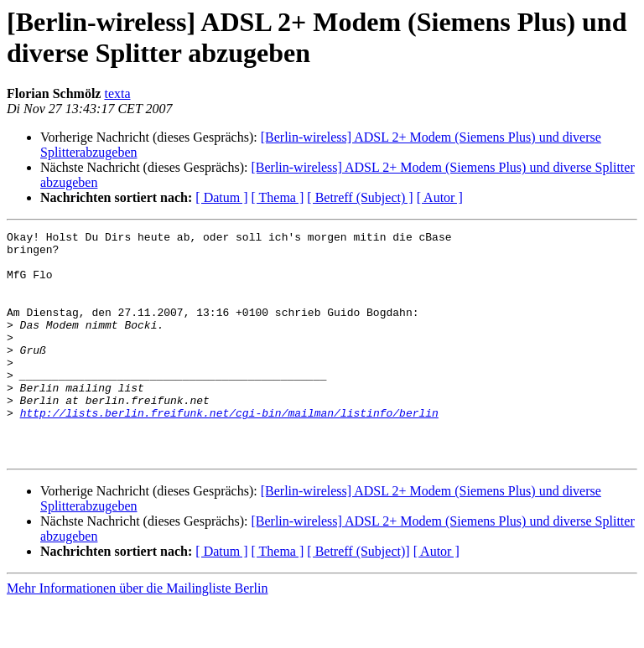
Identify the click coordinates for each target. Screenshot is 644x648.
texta (117, 93)
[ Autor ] (440, 197)
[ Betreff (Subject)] (358, 596)
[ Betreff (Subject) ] (360, 197)
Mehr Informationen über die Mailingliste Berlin (137, 633)
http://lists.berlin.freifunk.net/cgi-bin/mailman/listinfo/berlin (229, 450)
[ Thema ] (278, 197)
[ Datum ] (221, 197)
